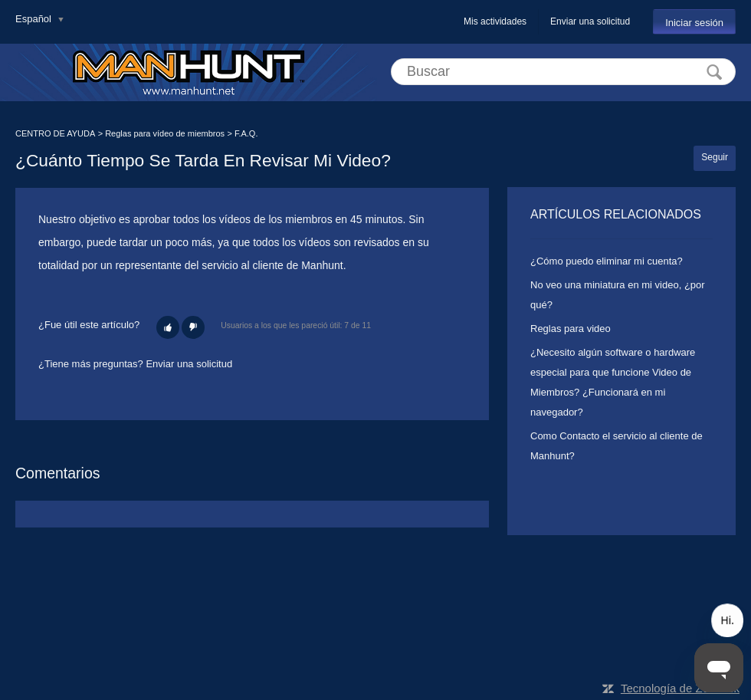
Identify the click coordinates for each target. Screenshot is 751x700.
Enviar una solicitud (590, 21)
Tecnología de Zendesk (680, 688)
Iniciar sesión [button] (694, 23)
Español (35, 19)
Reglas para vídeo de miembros (165, 133)
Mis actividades (495, 21)
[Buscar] (563, 72)
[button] (168, 327)
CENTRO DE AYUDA (55, 133)
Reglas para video (571, 329)
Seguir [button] (715, 157)
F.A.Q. (246, 133)
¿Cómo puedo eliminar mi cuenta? (607, 261)
